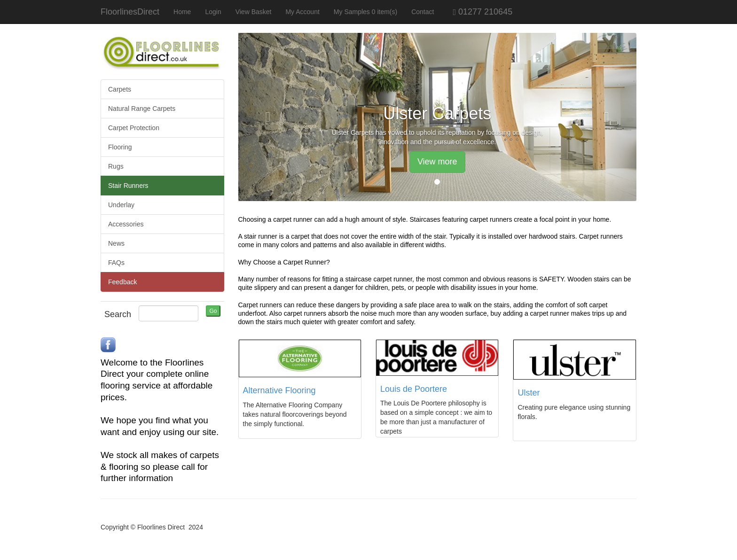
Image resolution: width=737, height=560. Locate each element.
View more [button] (437, 162)
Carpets (120, 89)
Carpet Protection (134, 128)
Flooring (120, 147)
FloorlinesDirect (130, 12)
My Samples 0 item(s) (365, 12)
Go (213, 311)
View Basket (254, 12)
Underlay (121, 205)
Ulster (529, 393)
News (116, 243)
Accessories (126, 224)
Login (213, 12)
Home (182, 12)
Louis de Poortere (414, 389)
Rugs (116, 166)
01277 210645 (477, 12)
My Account (302, 12)
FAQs (116, 263)
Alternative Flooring (279, 390)
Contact (423, 12)
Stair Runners (128, 186)
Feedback (122, 282)
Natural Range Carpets (142, 109)
